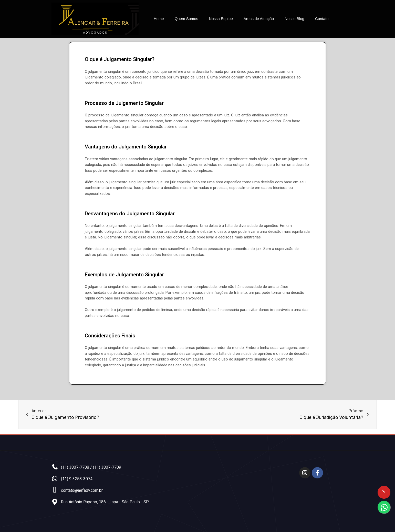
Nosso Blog (294, 19)
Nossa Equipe (221, 19)
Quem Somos (186, 19)
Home (159, 19)
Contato (322, 19)
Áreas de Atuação (259, 19)
